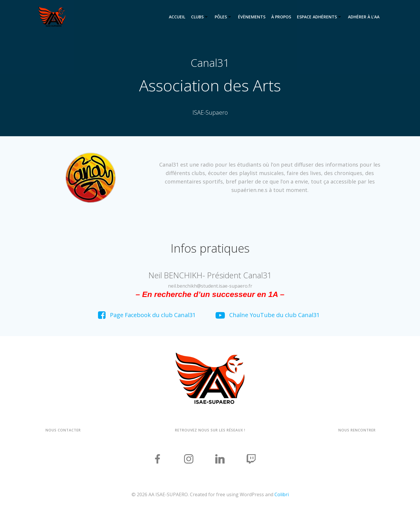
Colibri (282, 496)
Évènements (252, 16)
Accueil (177, 16)
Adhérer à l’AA (364, 16)
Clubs (200, 16)
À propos (281, 16)
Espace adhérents (320, 16)
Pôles (223, 16)
